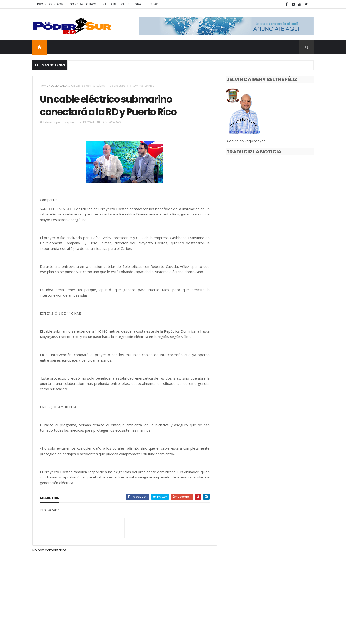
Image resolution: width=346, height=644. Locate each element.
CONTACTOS (58, 4)
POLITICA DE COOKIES (115, 4)
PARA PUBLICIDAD (146, 4)
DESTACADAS (60, 86)
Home (44, 86)
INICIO (41, 4)
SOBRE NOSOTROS (83, 4)
